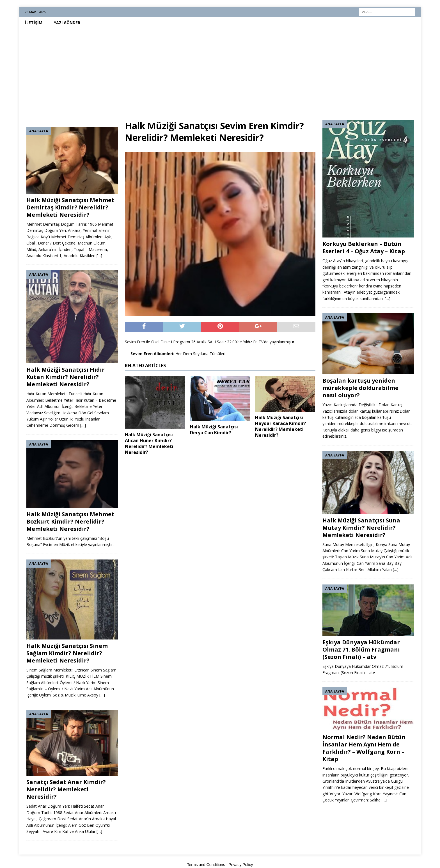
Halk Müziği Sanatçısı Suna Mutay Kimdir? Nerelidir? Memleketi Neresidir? (361, 528)
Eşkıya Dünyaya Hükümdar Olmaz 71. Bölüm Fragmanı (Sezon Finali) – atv (361, 649)
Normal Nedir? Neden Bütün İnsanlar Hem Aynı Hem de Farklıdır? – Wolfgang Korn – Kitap (364, 748)
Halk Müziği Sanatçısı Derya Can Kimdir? (214, 430)
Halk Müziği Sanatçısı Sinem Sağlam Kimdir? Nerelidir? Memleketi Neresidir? (67, 653)
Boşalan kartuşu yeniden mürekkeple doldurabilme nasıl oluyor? (360, 388)
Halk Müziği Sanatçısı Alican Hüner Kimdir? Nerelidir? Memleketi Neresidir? (149, 443)
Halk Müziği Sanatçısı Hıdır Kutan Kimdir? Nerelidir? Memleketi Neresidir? (66, 377)
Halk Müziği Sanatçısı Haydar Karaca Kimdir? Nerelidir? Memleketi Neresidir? (281, 426)
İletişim (34, 23)
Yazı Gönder (67, 23)
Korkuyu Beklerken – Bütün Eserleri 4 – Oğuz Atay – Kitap (364, 247)
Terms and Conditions (206, 865)
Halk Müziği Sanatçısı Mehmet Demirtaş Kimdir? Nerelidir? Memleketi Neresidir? (70, 207)
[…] (99, 256)
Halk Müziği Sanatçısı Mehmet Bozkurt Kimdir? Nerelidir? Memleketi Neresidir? (70, 521)
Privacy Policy (241, 865)
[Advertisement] (220, 71)
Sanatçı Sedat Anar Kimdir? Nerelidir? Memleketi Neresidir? (66, 789)
